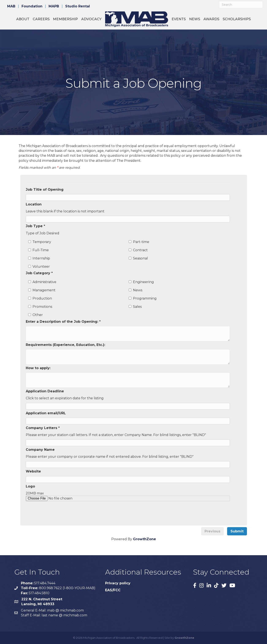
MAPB (54, 6)
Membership (65, 19)
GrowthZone (144, 539)
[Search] (241, 5)
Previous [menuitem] (212, 531)
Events (179, 19)
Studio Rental (78, 6)
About (23, 19)
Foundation (32, 6)
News (195, 19)
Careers (41, 19)
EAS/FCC (113, 590)
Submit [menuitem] (237, 531)
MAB (11, 6)
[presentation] (60, 509)
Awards (211, 19)
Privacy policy (118, 583)
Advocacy (91, 19)
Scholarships (237, 19)
